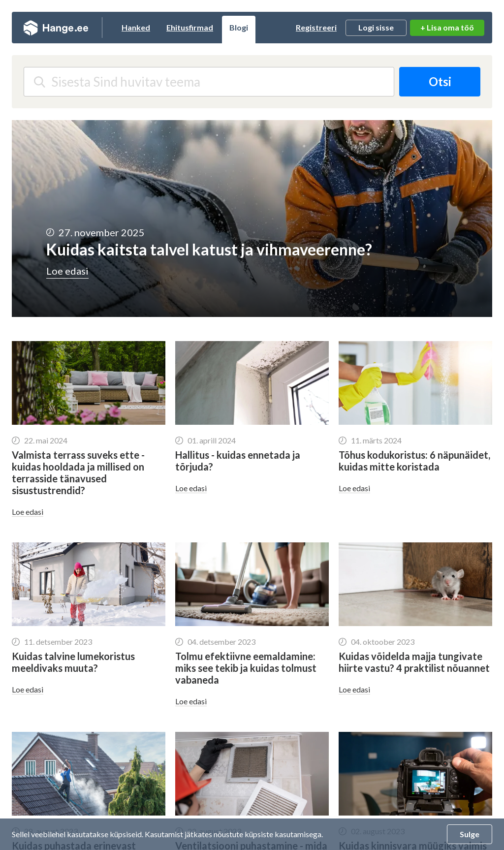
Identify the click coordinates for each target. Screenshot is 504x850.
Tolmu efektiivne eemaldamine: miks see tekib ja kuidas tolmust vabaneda (246, 668)
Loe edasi (28, 512)
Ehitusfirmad (190, 27)
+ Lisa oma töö (447, 27)
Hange (56, 28)
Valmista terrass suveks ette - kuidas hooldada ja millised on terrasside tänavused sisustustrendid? (78, 472)
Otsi (440, 81)
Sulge (470, 834)
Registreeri (316, 27)
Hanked (136, 27)
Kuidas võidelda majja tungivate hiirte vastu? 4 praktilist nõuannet (414, 662)
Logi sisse (376, 27)
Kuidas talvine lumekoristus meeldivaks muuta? (73, 662)
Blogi (239, 27)
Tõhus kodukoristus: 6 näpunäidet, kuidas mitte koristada (414, 461)
